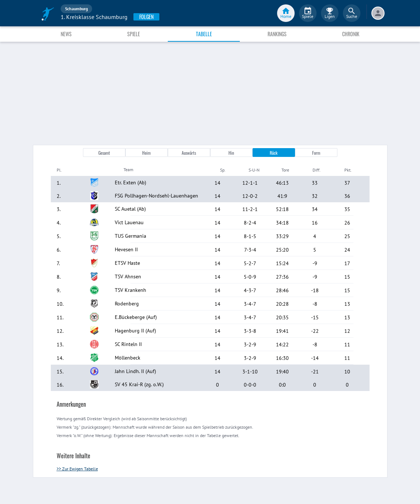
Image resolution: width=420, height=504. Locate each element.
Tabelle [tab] (204, 34)
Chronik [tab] (351, 34)
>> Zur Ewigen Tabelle (77, 469)
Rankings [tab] (277, 34)
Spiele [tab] (134, 34)
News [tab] (66, 34)
